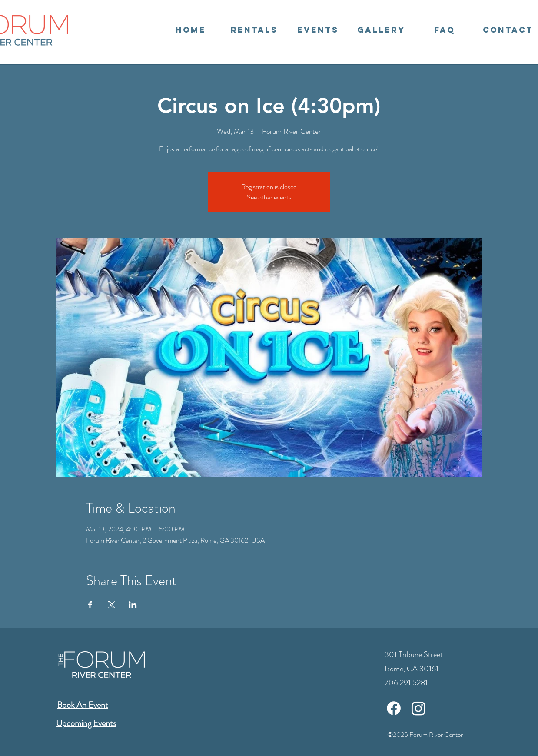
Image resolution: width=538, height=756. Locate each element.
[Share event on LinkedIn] (133, 605)
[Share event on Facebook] (90, 605)
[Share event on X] (111, 605)
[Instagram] (418, 708)
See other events (269, 197)
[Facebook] (394, 708)
